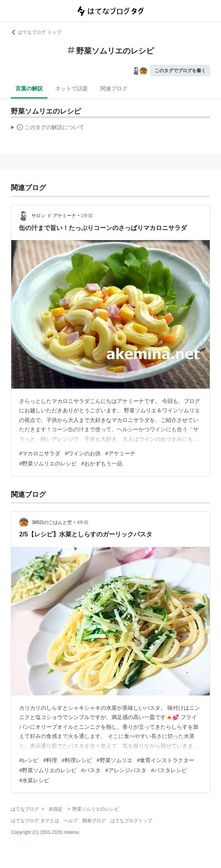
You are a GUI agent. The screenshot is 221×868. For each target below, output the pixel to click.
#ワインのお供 (83, 453)
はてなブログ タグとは (35, 821)
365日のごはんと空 (52, 522)
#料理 (50, 760)
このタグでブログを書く (180, 71)
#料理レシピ (77, 760)
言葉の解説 (29, 88)
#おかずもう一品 (102, 463)
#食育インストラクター (166, 760)
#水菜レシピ (34, 780)
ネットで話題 (71, 88)
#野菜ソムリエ (115, 760)
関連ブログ (114, 88)
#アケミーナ (120, 453)
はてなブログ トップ (36, 32)
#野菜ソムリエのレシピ (48, 463)
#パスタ (91, 770)
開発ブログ (94, 821)
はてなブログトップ (131, 821)
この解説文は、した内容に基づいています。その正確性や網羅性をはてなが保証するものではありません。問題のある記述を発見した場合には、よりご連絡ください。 (48, 128)
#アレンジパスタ (126, 770)
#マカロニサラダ (40, 453)
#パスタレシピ (169, 770)
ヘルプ (71, 821)
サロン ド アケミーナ (54, 216)
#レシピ (29, 760)
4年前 (83, 522)
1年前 (87, 216)
